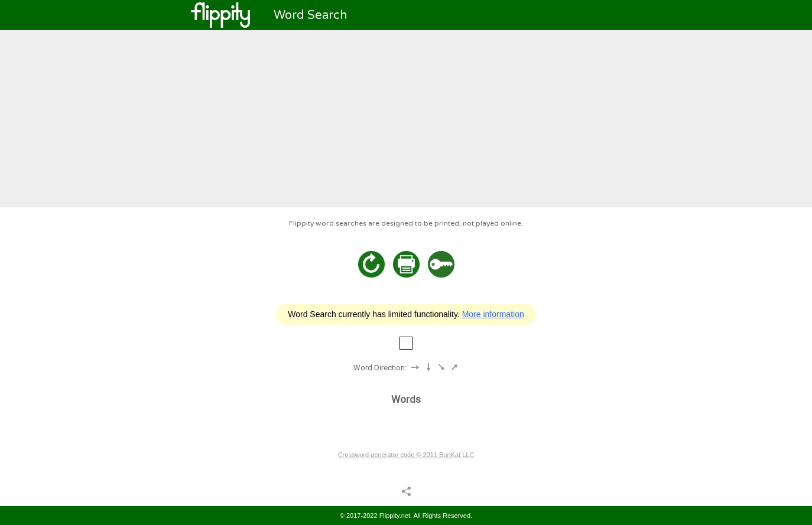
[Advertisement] (406, 119)
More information (493, 314)
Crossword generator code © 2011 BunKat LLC (406, 455)
